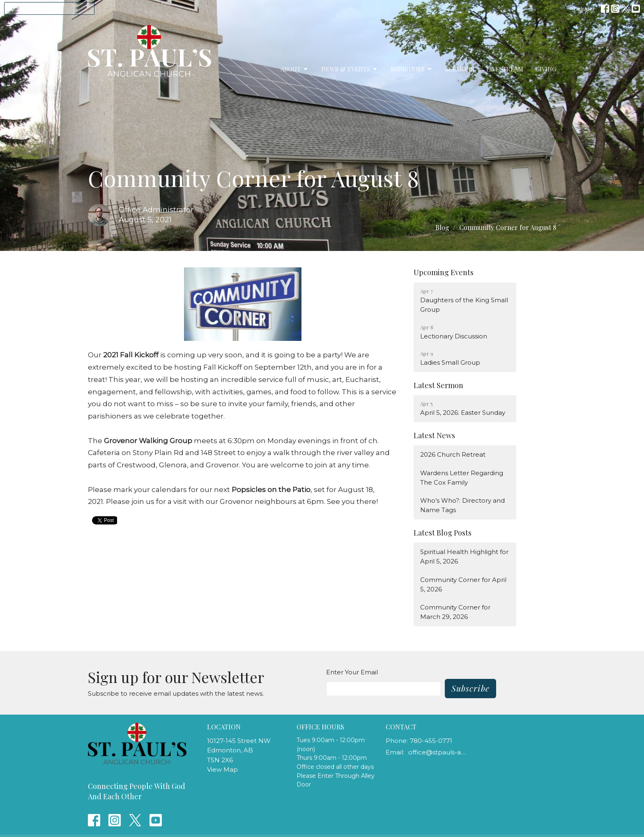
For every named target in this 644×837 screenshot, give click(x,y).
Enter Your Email (352, 672)
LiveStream (505, 69)
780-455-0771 (431, 741)
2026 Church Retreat (453, 454)
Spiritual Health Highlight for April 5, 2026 (464, 556)
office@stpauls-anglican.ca (438, 752)
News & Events (350, 69)
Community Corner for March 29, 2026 (455, 612)
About (295, 69)
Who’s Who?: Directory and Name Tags (462, 505)
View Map (222, 769)
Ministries (412, 69)
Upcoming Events (444, 272)
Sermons (460, 69)
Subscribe (470, 688)
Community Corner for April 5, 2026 (463, 584)
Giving (546, 69)
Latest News (434, 435)
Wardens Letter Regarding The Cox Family (462, 478)
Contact (584, 8)
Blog (442, 227)
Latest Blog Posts (443, 533)
